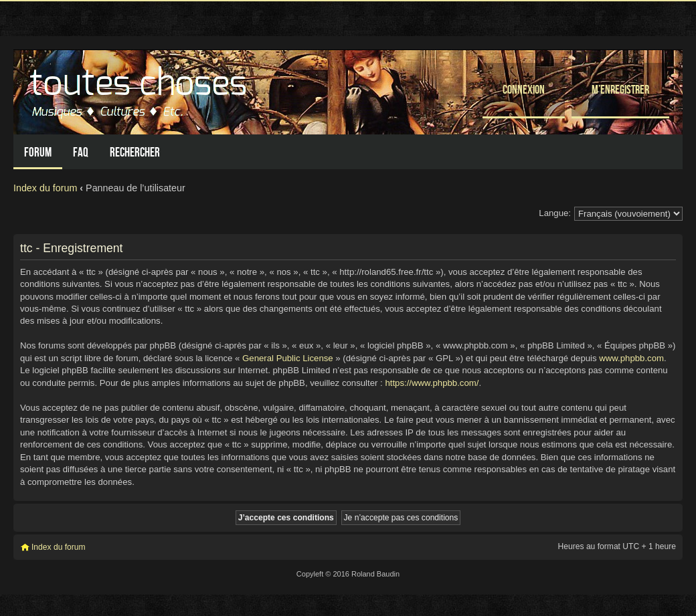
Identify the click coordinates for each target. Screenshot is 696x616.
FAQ (81, 152)
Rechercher (135, 152)
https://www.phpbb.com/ (432, 383)
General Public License (288, 358)
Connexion (524, 89)
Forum (38, 152)
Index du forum (45, 188)
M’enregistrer (620, 89)
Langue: (555, 213)
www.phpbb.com (631, 358)
